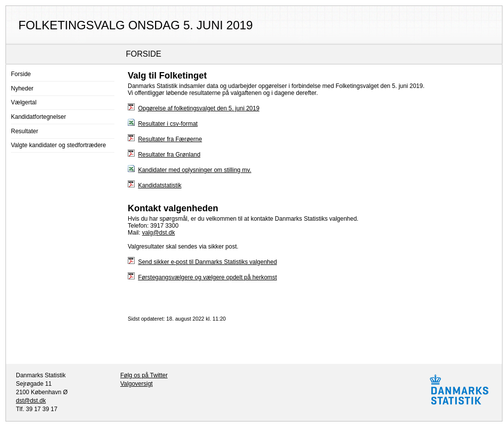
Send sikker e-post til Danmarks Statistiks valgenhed (208, 262)
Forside (21, 74)
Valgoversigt (136, 384)
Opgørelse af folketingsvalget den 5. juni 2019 (199, 108)
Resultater (25, 131)
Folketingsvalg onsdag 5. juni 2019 (136, 25)
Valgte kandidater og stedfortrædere (58, 145)
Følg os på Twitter (144, 375)
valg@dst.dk (159, 233)
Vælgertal (24, 102)
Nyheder (22, 88)
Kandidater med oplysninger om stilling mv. (195, 170)
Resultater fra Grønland (169, 155)
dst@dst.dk (31, 401)
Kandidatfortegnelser (39, 117)
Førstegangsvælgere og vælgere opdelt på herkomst (208, 277)
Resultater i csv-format (168, 124)
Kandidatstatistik (160, 185)
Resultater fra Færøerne (170, 139)
